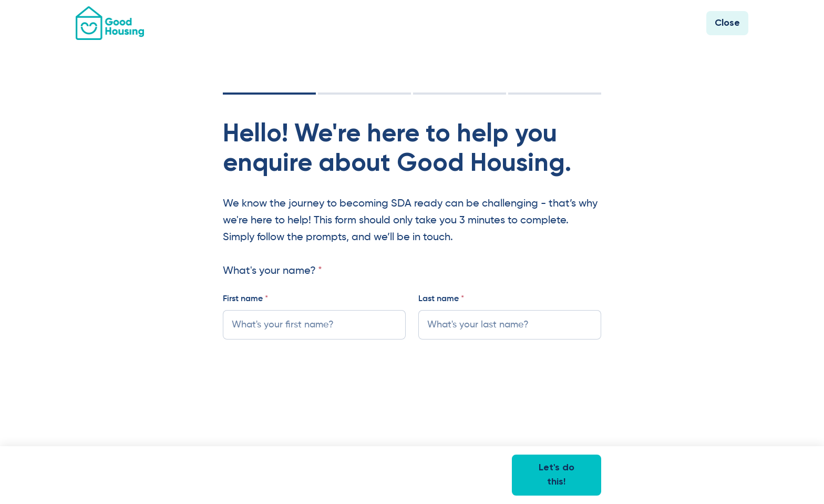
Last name (441, 299)
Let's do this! (557, 475)
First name (245, 299)
